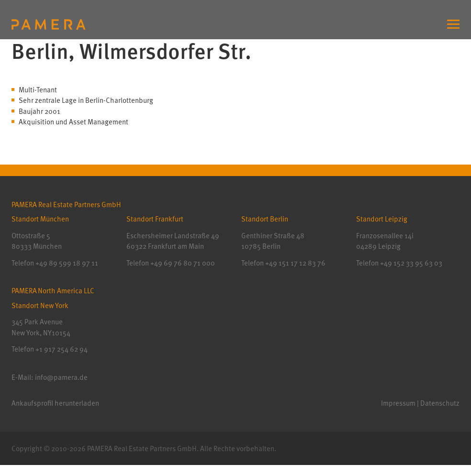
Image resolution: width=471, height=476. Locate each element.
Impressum (398, 403)
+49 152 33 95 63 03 (410, 263)
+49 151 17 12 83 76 (295, 263)
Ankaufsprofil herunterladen (55, 403)
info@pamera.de (61, 377)
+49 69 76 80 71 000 (183, 263)
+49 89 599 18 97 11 (67, 263)
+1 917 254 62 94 (62, 349)
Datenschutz (440, 403)
